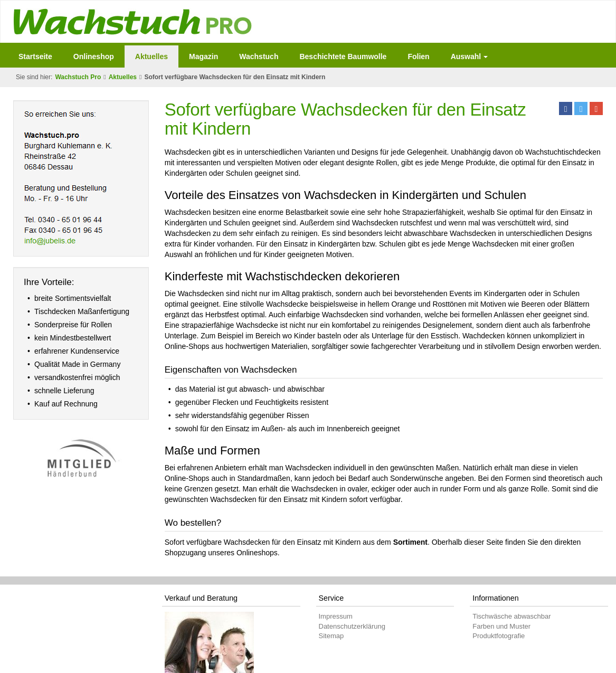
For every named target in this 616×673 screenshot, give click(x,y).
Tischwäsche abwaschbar (511, 616)
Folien (418, 56)
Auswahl (470, 56)
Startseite (35, 56)
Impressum (336, 616)
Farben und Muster (501, 626)
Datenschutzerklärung (352, 626)
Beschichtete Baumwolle (343, 56)
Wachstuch (259, 56)
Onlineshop (94, 56)
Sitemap (331, 636)
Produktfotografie (499, 636)
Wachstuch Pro (78, 77)
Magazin (203, 56)
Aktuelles (151, 56)
